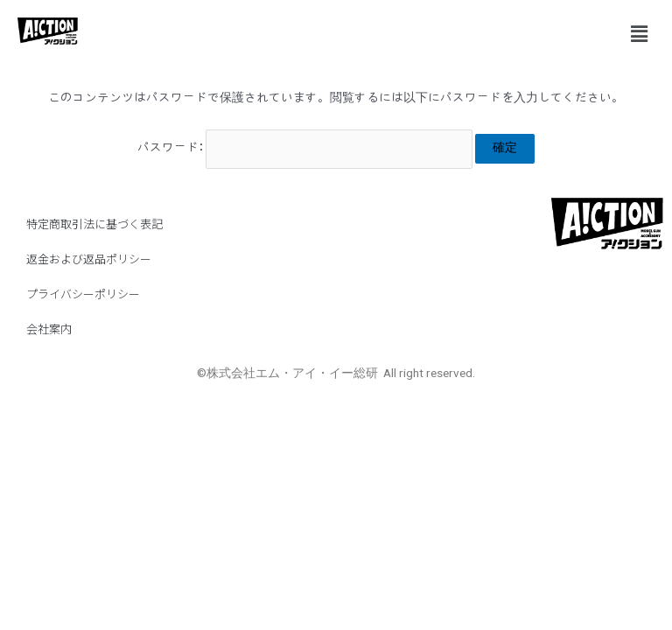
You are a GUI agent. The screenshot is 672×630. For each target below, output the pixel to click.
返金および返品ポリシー (89, 259)
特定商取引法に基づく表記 (94, 224)
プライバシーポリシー (83, 294)
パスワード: (305, 148)
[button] (640, 34)
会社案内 (49, 329)
